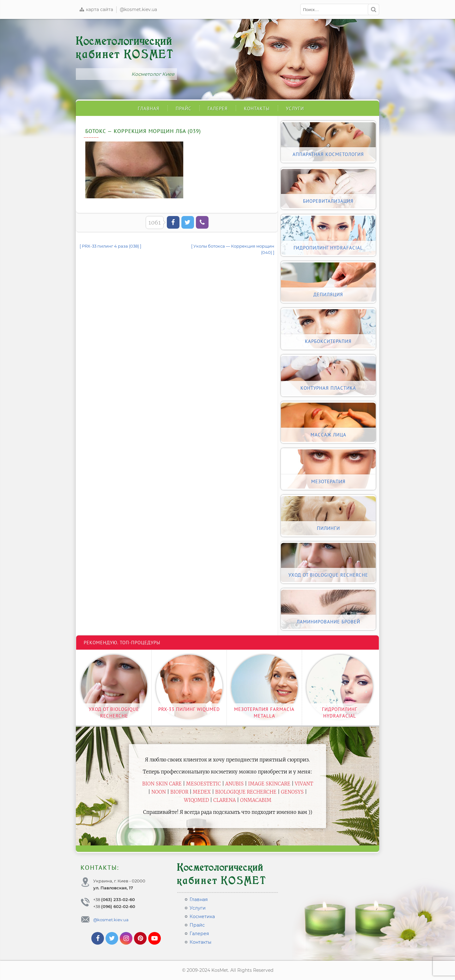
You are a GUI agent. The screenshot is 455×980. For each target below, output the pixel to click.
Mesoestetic (203, 784)
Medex (202, 792)
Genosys (292, 792)
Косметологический (125, 48)
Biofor (179, 792)
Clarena (224, 800)
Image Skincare (269, 784)
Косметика (202, 917)
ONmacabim (256, 800)
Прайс (184, 108)
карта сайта (96, 9)
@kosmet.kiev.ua (138, 9)
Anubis (234, 784)
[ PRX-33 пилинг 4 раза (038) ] (110, 246)
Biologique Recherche (246, 792)
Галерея (218, 108)
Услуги (295, 108)
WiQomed (196, 800)
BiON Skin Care (162, 784)
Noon (159, 792)
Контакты (257, 108)
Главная (149, 108)
